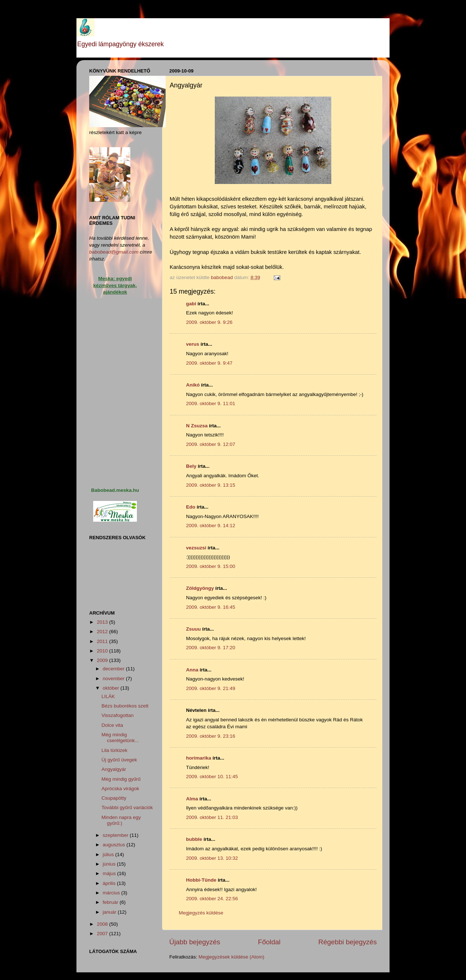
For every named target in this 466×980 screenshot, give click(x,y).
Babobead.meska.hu (115, 490)
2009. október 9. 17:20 (211, 648)
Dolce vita (112, 725)
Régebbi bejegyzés (347, 942)
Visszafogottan (118, 715)
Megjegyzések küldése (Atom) (231, 957)
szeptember (116, 835)
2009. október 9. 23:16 (211, 736)
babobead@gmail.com (114, 252)
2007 (103, 934)
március (112, 893)
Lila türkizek (114, 750)
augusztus (114, 845)
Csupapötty (114, 798)
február (111, 902)
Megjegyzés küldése (201, 913)
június (110, 864)
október (112, 688)
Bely (191, 466)
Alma (192, 799)
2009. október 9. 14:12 (211, 526)
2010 (103, 651)
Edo (191, 507)
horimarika (199, 758)
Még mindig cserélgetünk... (120, 738)
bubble (194, 839)
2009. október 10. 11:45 (212, 777)
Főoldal (269, 942)
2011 (103, 641)
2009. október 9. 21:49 (211, 688)
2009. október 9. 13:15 (211, 485)
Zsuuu (193, 629)
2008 (103, 924)
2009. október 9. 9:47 (209, 363)
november (114, 679)
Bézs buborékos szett (125, 706)
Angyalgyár (114, 769)
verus (193, 344)
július (109, 854)
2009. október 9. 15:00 (211, 566)
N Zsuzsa (197, 426)
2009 (103, 660)
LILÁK (108, 696)
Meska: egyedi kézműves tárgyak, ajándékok (115, 285)
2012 (103, 632)
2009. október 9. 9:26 (209, 322)
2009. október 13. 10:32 (212, 858)
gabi (191, 304)
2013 (103, 622)
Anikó (193, 385)
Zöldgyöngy (200, 588)
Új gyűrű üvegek (119, 760)
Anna (192, 670)
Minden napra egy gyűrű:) (121, 820)
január (110, 912)
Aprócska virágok (121, 789)
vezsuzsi (196, 548)
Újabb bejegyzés (195, 942)
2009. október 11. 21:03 (212, 817)
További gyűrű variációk (127, 807)
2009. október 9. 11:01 (211, 403)
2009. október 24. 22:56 (212, 899)
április (110, 883)
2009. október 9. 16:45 (211, 607)
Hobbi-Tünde (201, 880)
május (110, 873)
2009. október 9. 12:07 (211, 444)
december (114, 669)
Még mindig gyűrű (121, 779)
